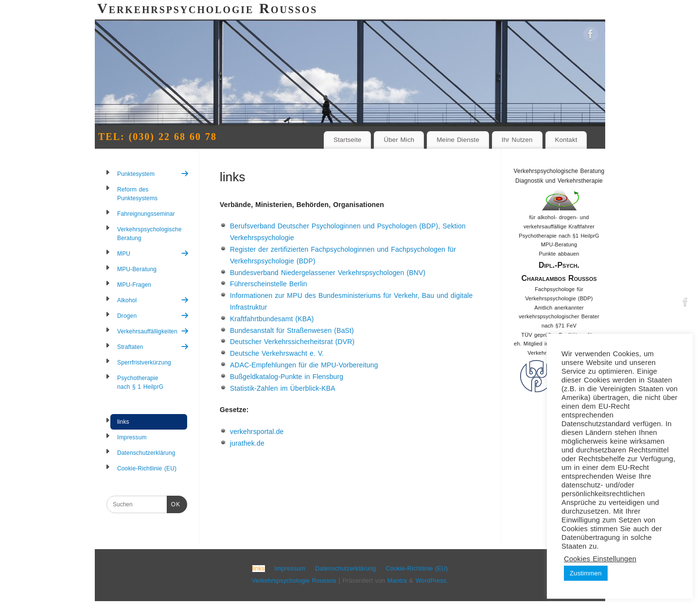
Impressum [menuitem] (132, 437)
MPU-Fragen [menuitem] (134, 285)
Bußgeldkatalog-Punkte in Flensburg (287, 377)
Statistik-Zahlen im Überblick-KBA (283, 388)
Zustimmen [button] (586, 573)
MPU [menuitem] (153, 253)
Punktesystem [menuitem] (153, 174)
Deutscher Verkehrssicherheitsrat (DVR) (292, 342)
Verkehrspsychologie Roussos (294, 581)
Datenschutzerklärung (345, 569)
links (259, 569)
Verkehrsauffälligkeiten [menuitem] (153, 331)
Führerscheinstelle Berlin (269, 284)
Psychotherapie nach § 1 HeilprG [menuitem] (140, 382)
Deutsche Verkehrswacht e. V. (277, 353)
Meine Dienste (458, 140)
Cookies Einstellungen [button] (600, 559)
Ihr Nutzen (517, 140)
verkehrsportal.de (257, 432)
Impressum (290, 569)
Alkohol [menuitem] (153, 300)
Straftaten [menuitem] (153, 347)
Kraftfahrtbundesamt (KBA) (272, 319)
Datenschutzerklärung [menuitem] (146, 453)
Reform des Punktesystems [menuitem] (137, 194)
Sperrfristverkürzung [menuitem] (144, 363)
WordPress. (432, 581)
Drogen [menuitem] (153, 316)
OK (174, 503)
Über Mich (399, 140)
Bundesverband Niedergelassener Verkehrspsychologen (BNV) (328, 273)
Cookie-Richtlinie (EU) (417, 569)
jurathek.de (247, 443)
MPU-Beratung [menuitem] (137, 269)
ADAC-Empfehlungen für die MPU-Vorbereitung (304, 365)
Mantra (397, 581)
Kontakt (566, 140)
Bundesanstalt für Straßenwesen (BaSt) (292, 330)
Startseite (348, 140)
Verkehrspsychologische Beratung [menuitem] (149, 234)
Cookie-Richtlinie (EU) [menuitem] (147, 468)
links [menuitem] (123, 422)
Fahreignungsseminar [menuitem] (146, 214)
